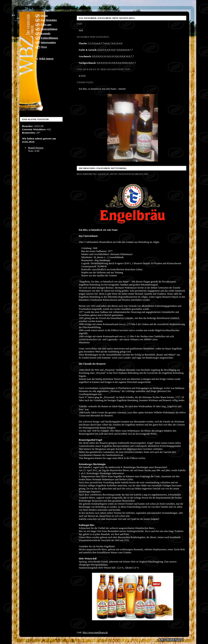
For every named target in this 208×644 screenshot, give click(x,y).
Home (44, 16)
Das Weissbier (49, 20)
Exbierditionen (49, 38)
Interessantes (48, 42)
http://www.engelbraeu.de (95, 632)
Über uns (46, 24)
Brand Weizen (36, 148)
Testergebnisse (49, 29)
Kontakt (46, 33)
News (44, 47)
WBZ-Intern (46, 59)
